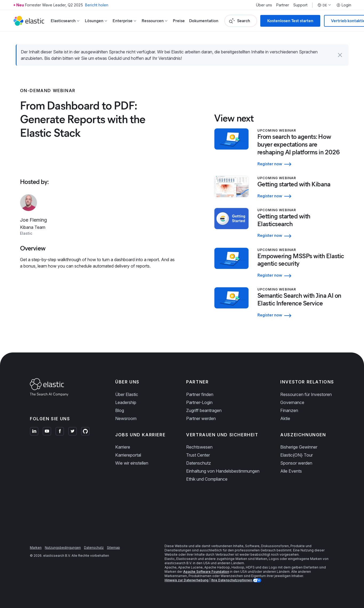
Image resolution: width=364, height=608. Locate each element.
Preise (179, 21)
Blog (120, 410)
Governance (292, 402)
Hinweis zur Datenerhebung (187, 580)
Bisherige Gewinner (299, 447)
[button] (340, 55)
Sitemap (113, 548)
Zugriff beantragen (204, 410)
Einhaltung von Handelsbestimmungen (223, 471)
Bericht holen (97, 5)
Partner (283, 5)
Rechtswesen (199, 447)
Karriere (123, 447)
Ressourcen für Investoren (306, 394)
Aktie (285, 418)
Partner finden (200, 394)
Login (344, 5)
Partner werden (201, 418)
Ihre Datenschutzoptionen (232, 580)
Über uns (264, 5)
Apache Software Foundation (206, 572)
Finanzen (289, 410)
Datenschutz (199, 463)
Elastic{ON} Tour (297, 455)
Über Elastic (127, 394)
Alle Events (291, 471)
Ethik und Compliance (207, 479)
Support (300, 5)
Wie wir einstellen (132, 463)
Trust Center (198, 455)
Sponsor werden (296, 463)
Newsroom (126, 418)
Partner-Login (199, 402)
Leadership (126, 402)
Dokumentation (204, 21)
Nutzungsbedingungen (63, 548)
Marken (36, 548)
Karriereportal (128, 455)
